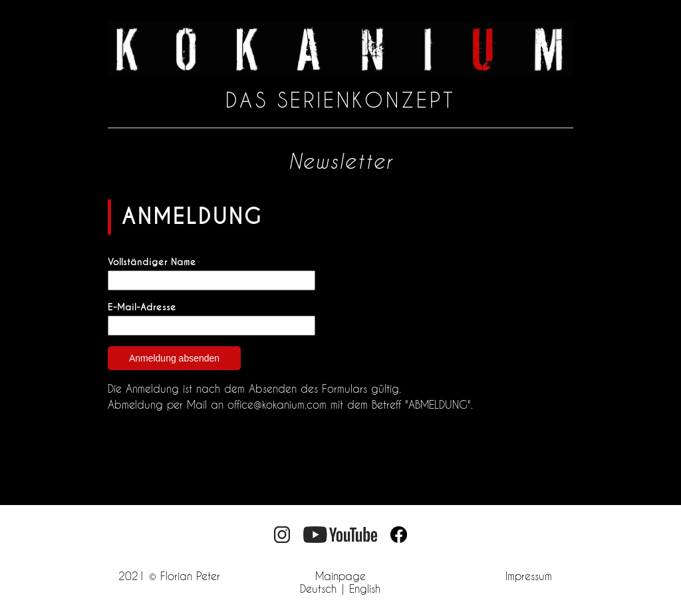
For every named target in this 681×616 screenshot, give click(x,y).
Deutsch (318, 588)
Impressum (529, 576)
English (365, 588)
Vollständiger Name (152, 262)
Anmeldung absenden (174, 358)
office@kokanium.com (277, 404)
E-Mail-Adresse (142, 307)
